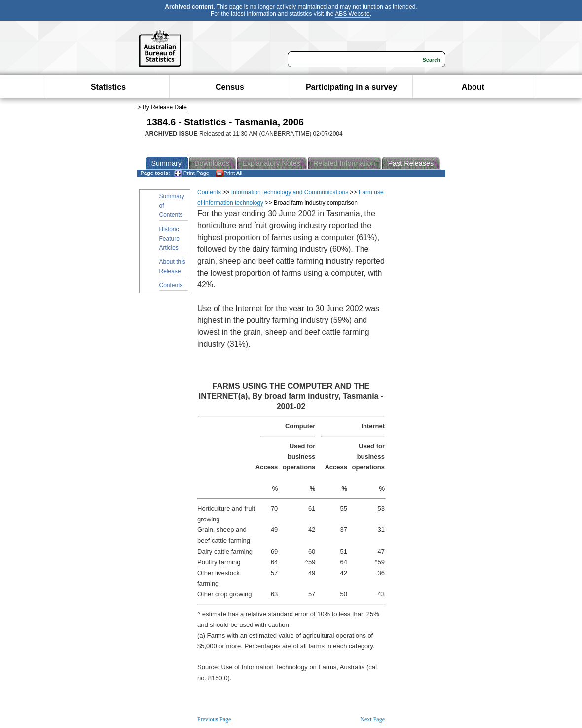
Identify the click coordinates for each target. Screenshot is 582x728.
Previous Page (214, 719)
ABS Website (352, 14)
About (473, 87)
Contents (171, 285)
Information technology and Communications (290, 192)
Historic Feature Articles (169, 239)
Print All (229, 173)
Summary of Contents (172, 206)
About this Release (172, 266)
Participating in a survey (351, 87)
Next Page (372, 719)
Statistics (108, 87)
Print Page (192, 173)
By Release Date (165, 107)
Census (230, 87)
